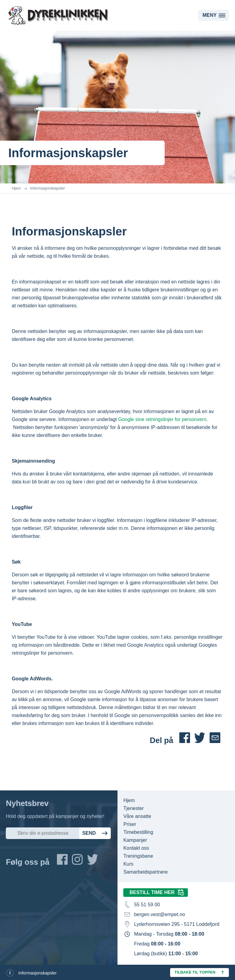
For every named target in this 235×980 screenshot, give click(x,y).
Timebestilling (138, 832)
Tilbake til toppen (195, 972)
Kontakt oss (136, 848)
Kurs (128, 864)
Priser (130, 824)
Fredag (157, 944)
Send (89, 833)
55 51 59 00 (147, 905)
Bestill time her (152, 892)
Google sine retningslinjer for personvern (162, 419)
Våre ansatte (137, 816)
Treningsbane (138, 856)
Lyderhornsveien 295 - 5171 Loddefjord (177, 924)
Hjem (16, 188)
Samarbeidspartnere (145, 872)
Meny (210, 15)
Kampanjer (135, 840)
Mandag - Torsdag (169, 934)
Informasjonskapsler (48, 188)
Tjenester (134, 808)
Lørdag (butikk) (166, 954)
